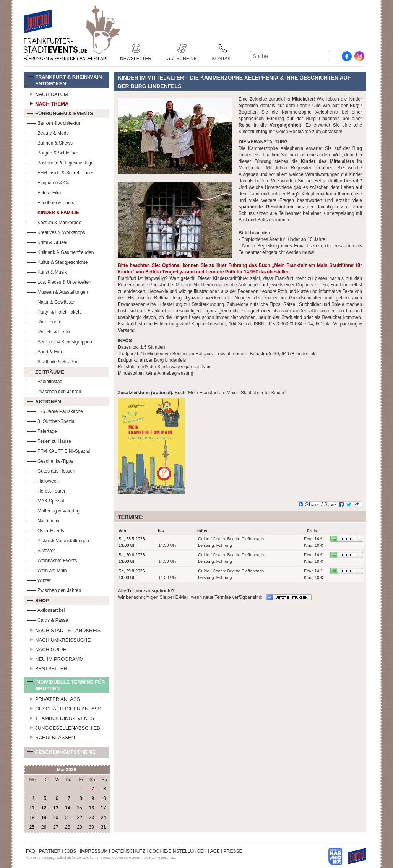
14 (67, 808)
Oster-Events (45, 530)
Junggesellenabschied (64, 727)
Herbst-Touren (47, 490)
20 (56, 818)
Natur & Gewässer (51, 301)
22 (79, 818)
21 (67, 818)
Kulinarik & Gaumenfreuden (60, 251)
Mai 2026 (67, 770)
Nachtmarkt (44, 520)
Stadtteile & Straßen (53, 361)
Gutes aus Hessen (51, 470)
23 (91, 818)
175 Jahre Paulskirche (55, 410)
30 (91, 827)
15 (79, 808)
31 (103, 827)
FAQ (31, 851)
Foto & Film (44, 192)
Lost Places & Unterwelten (59, 281)
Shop (38, 600)
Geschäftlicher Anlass (64, 708)
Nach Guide (47, 649)
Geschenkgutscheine (61, 753)
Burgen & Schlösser (52, 152)
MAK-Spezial (45, 500)
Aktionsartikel (46, 609)
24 (103, 818)
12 (44, 808)
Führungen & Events (60, 112)
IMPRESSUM (94, 851)
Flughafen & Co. (49, 182)
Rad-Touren (44, 321)
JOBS (70, 851)
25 (32, 827)
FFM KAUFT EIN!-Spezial (58, 450)
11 (32, 808)
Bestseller (47, 668)
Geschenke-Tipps (50, 460)
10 (103, 798)
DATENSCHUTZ (128, 851)
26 (44, 827)
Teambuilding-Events (60, 717)
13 (56, 808)
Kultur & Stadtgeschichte (57, 261)
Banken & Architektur (54, 122)
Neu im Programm (55, 658)
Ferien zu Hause (49, 440)
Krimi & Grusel (47, 241)
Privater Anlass (53, 698)
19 (44, 818)
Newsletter (136, 48)
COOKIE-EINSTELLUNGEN (178, 851)
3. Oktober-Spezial (51, 420)
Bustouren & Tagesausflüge (60, 162)
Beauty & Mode (48, 132)
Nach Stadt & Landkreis (64, 629)
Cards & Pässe (47, 619)
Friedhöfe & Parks (50, 202)
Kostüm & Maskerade (54, 222)
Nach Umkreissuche (59, 639)
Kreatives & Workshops (56, 232)
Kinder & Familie (53, 212)
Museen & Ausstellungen (57, 291)
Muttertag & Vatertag (53, 510)
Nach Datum (47, 93)
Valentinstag (45, 381)
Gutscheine (182, 48)
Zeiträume (45, 371)
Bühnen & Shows (50, 142)
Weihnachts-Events (52, 560)
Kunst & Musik (47, 271)
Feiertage (42, 430)
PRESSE (233, 851)
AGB (215, 851)
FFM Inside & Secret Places (61, 172)
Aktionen (44, 401)
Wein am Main (47, 570)
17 (103, 808)
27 (56, 827)
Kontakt (223, 48)
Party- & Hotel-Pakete (54, 311)
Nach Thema (48, 103)
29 (79, 827)
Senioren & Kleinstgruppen (59, 341)
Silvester (41, 550)
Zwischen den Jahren (54, 391)
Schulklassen (51, 736)
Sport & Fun (44, 351)
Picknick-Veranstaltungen (58, 540)
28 (67, 827)
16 (91, 808)
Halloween (43, 480)
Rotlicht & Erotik (48, 331)
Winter (39, 579)
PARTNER (50, 851)
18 (32, 818)
